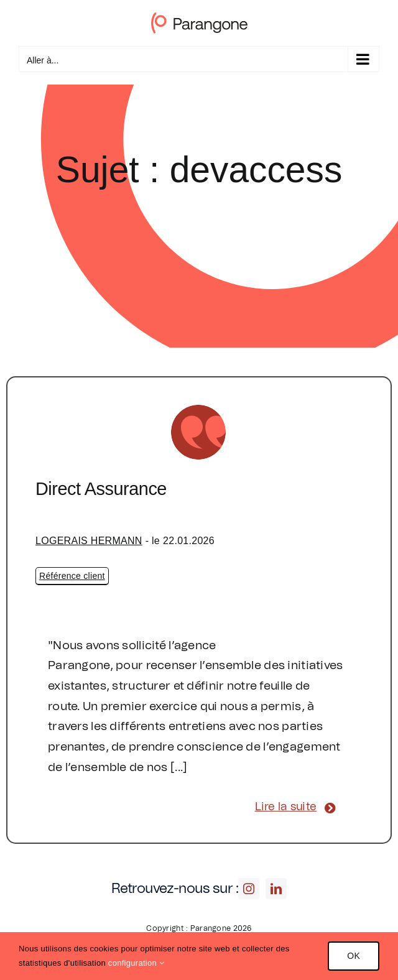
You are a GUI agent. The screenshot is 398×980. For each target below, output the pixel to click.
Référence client (72, 576)
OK (354, 956)
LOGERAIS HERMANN (89, 541)
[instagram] (249, 889)
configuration (136, 963)
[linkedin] (276, 889)
